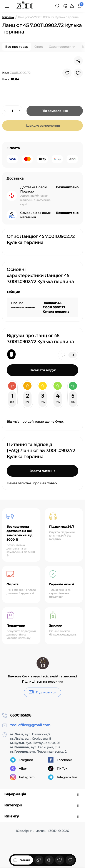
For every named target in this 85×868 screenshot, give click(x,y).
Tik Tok (58, 768)
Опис (39, 47)
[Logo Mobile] (25, 6)
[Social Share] (78, 61)
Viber (19, 768)
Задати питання (43, 471)
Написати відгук (43, 370)
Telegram (22, 760)
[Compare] (67, 73)
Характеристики (62, 47)
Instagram (22, 777)
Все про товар (17, 47)
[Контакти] (65, 6)
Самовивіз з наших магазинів (35, 215)
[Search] (57, 6)
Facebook (60, 760)
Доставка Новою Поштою (34, 189)
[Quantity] (12, 111)
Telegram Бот (63, 777)
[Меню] (7, 6)
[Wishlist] (78, 73)
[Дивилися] (39, 860)
